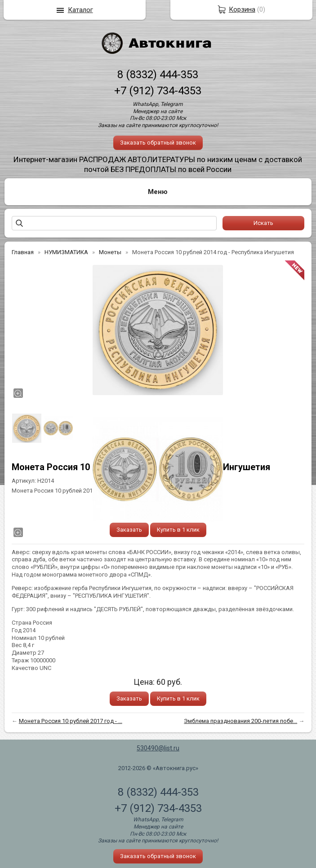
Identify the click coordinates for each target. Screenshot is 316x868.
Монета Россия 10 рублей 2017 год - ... (71, 721)
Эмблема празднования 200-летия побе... (240, 721)
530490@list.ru (158, 748)
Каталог (80, 10)
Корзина (242, 9)
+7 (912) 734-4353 (158, 91)
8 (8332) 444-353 (158, 75)
